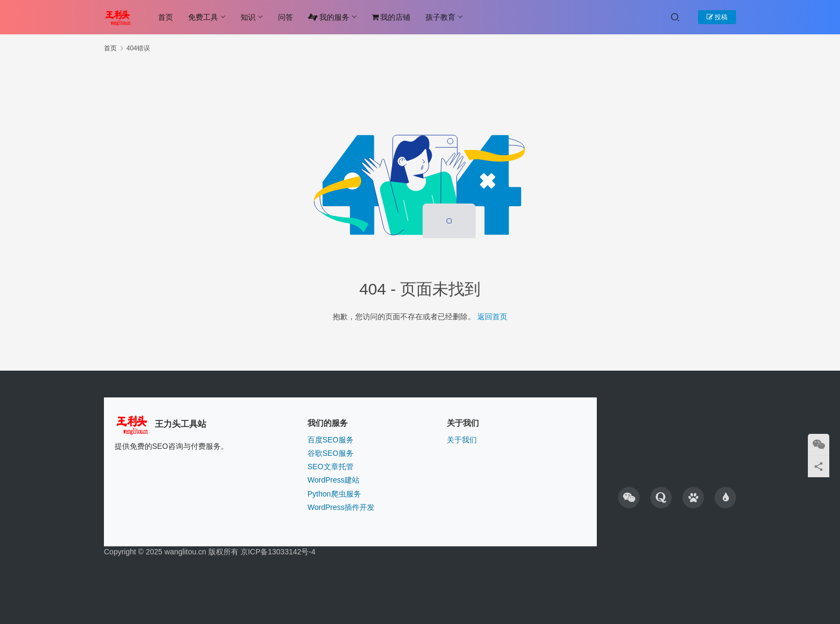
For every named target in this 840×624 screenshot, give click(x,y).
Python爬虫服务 (334, 494)
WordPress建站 (333, 480)
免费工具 (203, 17)
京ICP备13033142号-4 (278, 552)
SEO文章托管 (331, 467)
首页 (166, 17)
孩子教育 (440, 17)
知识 (248, 17)
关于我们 (462, 440)
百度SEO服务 (331, 440)
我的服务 (329, 17)
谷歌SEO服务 (331, 453)
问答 (286, 17)
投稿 (717, 17)
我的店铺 (391, 17)
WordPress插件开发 (341, 507)
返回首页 (492, 317)
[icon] (629, 498)
